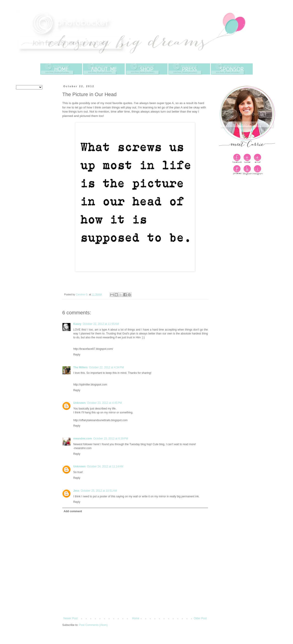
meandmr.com (83, 439)
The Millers (80, 367)
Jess (76, 491)
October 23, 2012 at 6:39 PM (111, 439)
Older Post (200, 618)
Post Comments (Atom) (93, 625)
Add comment (73, 511)
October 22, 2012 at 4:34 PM (106, 367)
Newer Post (71, 618)
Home (136, 618)
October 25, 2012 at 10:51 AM (99, 491)
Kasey (77, 324)
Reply (77, 355)
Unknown (79, 403)
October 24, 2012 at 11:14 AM (105, 466)
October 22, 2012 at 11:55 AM (101, 324)
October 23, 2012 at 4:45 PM (104, 403)
